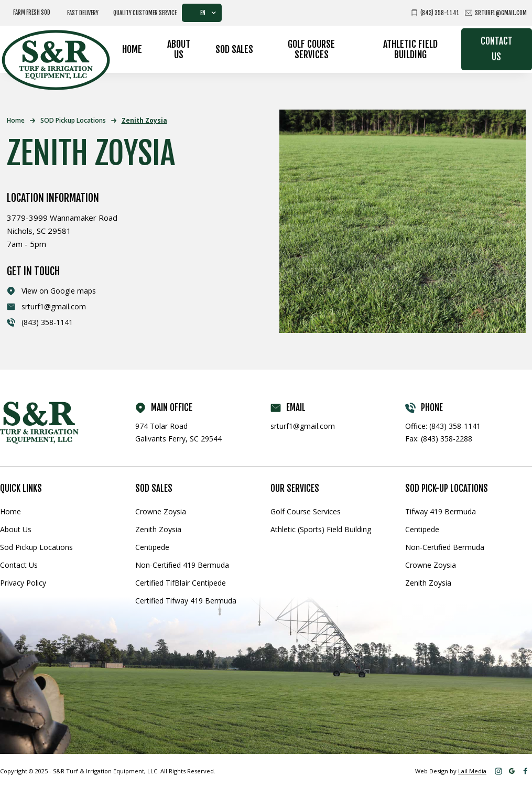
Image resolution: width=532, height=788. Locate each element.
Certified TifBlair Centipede (181, 583)
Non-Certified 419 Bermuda (182, 565)
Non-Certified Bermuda (445, 547)
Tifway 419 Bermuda (441, 511)
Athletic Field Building (410, 49)
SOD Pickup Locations (73, 120)
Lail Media (472, 771)
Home (132, 49)
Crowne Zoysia (161, 511)
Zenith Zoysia (144, 120)
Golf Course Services (311, 49)
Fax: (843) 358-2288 (439, 439)
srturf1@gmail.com (303, 426)
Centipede (152, 547)
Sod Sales (234, 49)
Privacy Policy (23, 583)
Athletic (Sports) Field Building (321, 529)
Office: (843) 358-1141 (443, 426)
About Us (179, 49)
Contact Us (497, 49)
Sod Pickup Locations (36, 547)
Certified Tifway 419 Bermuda (186, 601)
